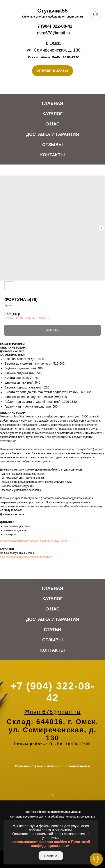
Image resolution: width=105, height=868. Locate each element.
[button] (52, 71)
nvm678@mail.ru (54, 33)
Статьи (52, 630)
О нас (53, 124)
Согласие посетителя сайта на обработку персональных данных (52, 817)
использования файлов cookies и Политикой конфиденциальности (51, 844)
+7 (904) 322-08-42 (54, 26)
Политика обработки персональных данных (52, 812)
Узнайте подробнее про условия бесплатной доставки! (33, 541)
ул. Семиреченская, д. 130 (54, 50)
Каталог (52, 114)
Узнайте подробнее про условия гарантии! (26, 557)
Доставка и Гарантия (53, 134)
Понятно (51, 856)
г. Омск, (54, 43)
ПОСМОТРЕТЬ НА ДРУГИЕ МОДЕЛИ (27, 318)
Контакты (52, 155)
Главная (52, 103)
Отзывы (53, 145)
